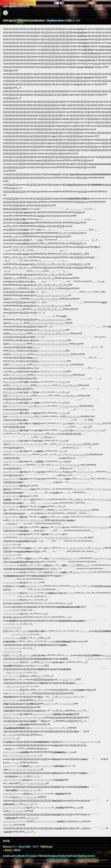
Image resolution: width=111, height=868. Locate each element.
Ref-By (6, 841)
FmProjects (9, 20)
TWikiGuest (46, 847)
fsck (13, 4)
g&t (21, 4)
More (17, 850)
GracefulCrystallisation (31, 20)
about (30, 4)
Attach (8, 850)
